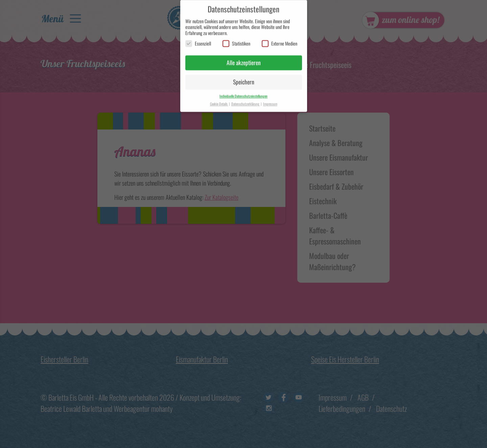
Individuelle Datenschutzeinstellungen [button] (243, 93)
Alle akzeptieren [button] (244, 60)
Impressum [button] (270, 100)
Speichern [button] (244, 78)
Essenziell (198, 40)
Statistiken (236, 40)
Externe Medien (280, 40)
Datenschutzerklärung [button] (246, 100)
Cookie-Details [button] (219, 100)
